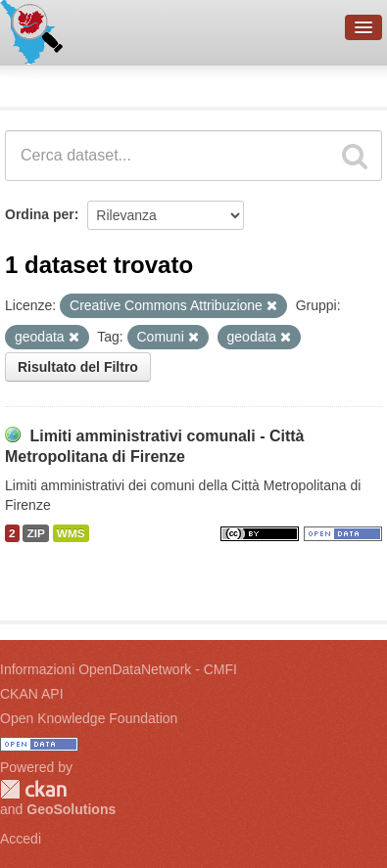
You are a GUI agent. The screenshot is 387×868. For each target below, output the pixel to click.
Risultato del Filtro (78, 367)
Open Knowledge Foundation (89, 718)
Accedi (21, 839)
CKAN (33, 789)
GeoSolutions (71, 809)
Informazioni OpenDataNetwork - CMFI (119, 669)
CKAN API (32, 694)
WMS (71, 533)
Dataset (35, 83)
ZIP (35, 533)
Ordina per (40, 214)
